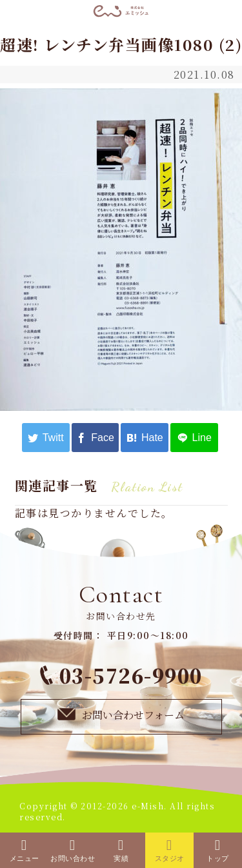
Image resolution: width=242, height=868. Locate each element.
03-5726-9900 (121, 675)
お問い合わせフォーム (121, 714)
